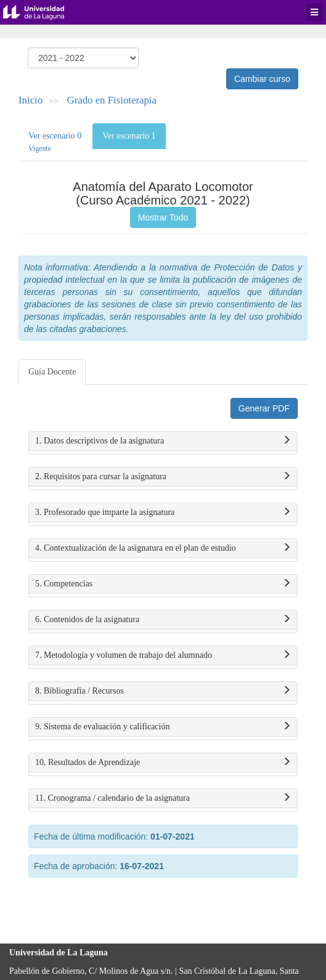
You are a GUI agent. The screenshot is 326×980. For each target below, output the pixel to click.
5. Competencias (163, 584)
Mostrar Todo (163, 217)
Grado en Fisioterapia (112, 100)
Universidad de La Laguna (43, 12)
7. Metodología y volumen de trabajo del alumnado (163, 655)
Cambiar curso (262, 79)
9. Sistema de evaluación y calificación (163, 727)
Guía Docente (52, 372)
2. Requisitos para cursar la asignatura (163, 477)
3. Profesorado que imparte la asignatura (163, 512)
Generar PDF (264, 408)
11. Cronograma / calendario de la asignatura (163, 798)
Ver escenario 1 (129, 136)
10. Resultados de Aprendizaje (163, 763)
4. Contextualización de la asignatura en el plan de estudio (163, 548)
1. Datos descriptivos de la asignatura (163, 441)
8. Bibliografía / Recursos (163, 691)
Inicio (31, 100)
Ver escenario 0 (55, 142)
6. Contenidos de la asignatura (163, 620)
